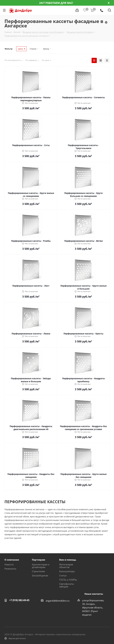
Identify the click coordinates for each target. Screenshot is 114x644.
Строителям (38, 571)
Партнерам (39, 560)
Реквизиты (10, 569)
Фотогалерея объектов (66, 566)
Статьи (63, 575)
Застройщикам (40, 575)
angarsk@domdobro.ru (58, 601)
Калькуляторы (67, 571)
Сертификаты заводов (67, 585)
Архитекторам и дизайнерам (41, 566)
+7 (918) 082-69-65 (19, 600)
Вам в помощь (68, 560)
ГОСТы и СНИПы (68, 580)
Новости (9, 564)
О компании (12, 560)
